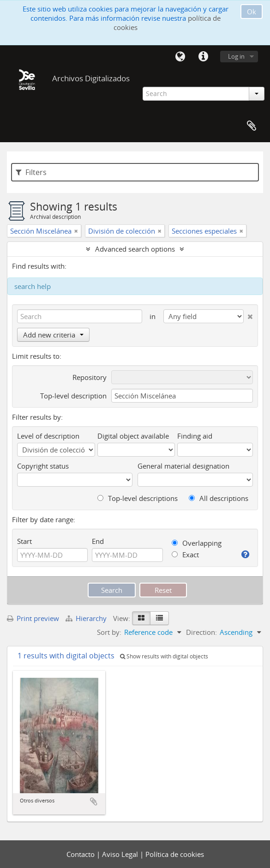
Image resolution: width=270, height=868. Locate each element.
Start (24, 541)
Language (180, 57)
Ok (252, 12)
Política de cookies (175, 854)
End (98, 541)
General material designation (183, 466)
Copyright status (43, 466)
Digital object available (133, 436)
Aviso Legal (121, 854)
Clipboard (252, 126)
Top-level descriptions (138, 498)
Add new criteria (53, 335)
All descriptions (219, 498)
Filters (31, 172)
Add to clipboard (94, 802)
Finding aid (195, 436)
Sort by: (109, 632)
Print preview (33, 618)
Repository (90, 377)
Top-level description (73, 396)
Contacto (81, 854)
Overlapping (197, 543)
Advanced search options (135, 249)
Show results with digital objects (164, 656)
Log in (236, 56)
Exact (185, 555)
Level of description (48, 436)
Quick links (203, 57)
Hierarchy (87, 618)
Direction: (201, 632)
